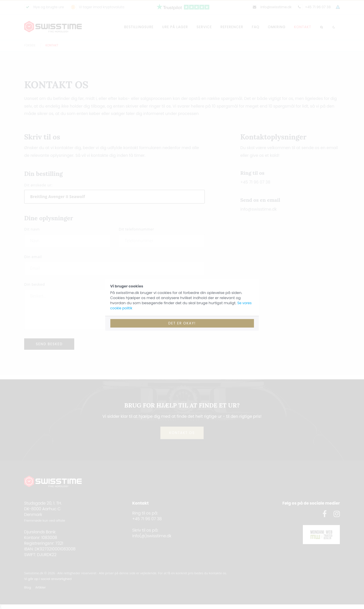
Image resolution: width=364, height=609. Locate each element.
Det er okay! (182, 323)
